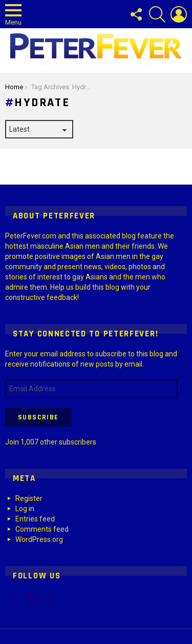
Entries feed (35, 519)
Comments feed (42, 529)
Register (29, 498)
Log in (25, 509)
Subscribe (38, 417)
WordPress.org (39, 539)
